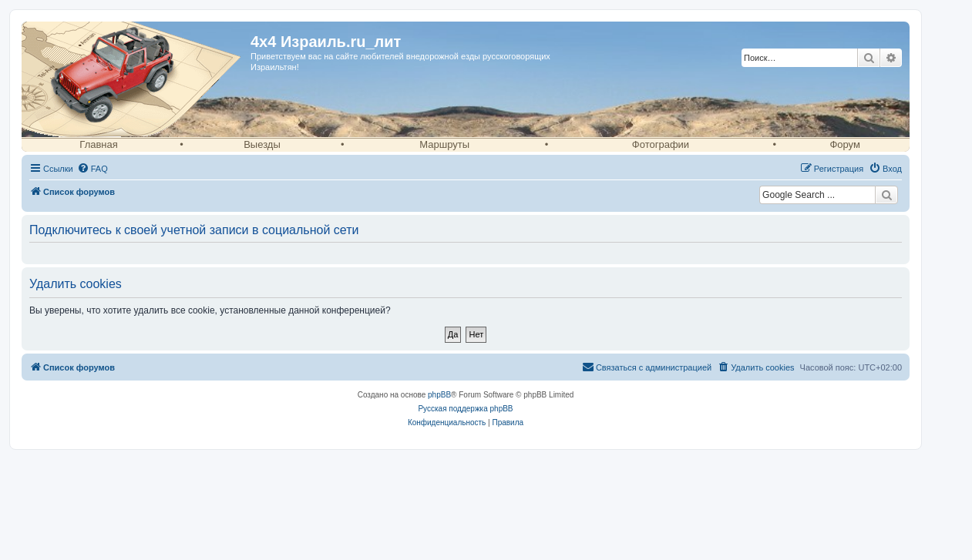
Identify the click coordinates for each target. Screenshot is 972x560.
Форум (845, 144)
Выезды (262, 144)
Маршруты (444, 144)
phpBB (439, 395)
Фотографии (661, 144)
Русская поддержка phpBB (465, 409)
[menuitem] (92, 169)
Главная (98, 144)
